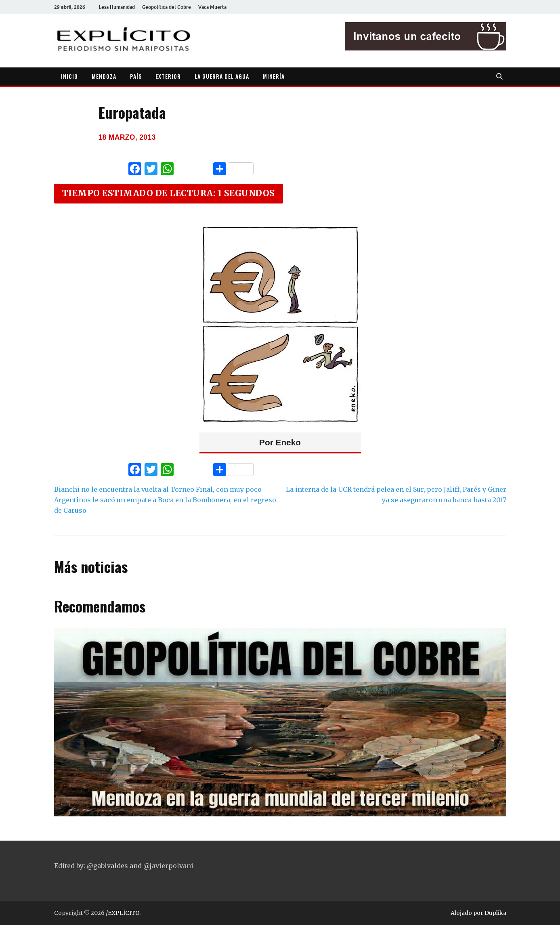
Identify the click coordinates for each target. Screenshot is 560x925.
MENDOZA (104, 76)
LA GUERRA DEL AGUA (222, 76)
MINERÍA (274, 76)
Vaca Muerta (212, 7)
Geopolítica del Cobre (167, 7)
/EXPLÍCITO (123, 913)
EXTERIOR (168, 76)
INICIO (69, 76)
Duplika (495, 913)
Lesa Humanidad (117, 7)
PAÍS (136, 76)
